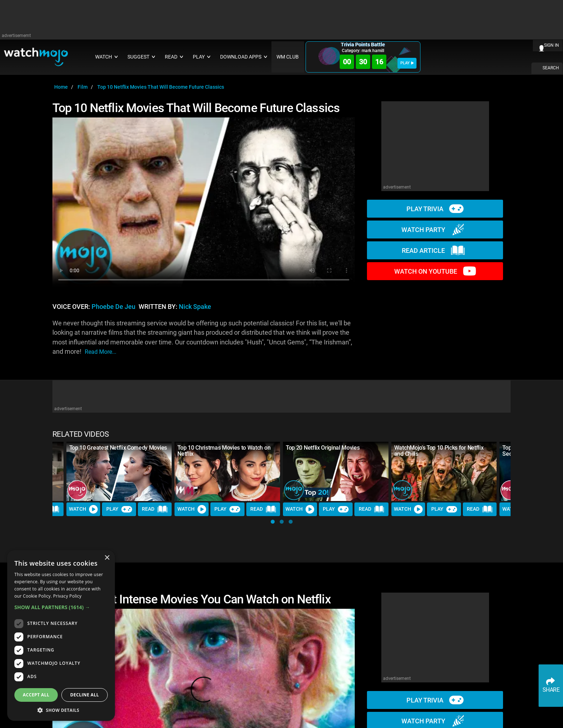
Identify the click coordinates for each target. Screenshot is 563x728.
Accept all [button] (36, 695)
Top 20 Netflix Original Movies (323, 448)
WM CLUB (288, 57)
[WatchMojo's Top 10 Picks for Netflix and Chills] (444, 471)
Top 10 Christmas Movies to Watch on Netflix (224, 451)
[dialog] (61, 636)
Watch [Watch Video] (83, 509)
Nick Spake (195, 307)
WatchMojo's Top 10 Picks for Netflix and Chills (439, 451)
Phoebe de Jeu (113, 307)
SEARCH (551, 68)
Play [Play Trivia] (119, 509)
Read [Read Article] (155, 509)
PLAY (407, 63)
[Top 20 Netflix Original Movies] (336, 471)
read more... (101, 352)
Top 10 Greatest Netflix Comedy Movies (118, 448)
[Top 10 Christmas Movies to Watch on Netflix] (227, 471)
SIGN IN (552, 45)
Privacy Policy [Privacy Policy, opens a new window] (67, 596)
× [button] (107, 558)
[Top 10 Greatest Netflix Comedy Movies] (119, 471)
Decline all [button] (85, 695)
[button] (273, 522)
